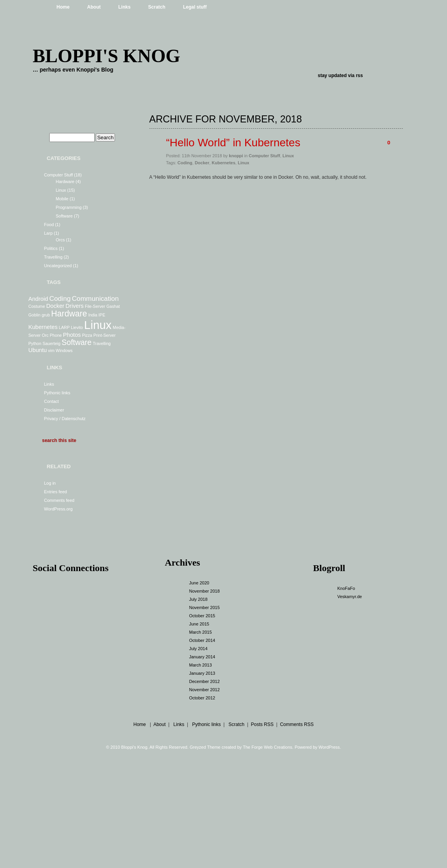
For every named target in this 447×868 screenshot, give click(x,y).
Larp (48, 233)
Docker (202, 163)
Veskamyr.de (350, 597)
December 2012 (205, 681)
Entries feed (56, 492)
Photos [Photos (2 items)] (72, 335)
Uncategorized (58, 266)
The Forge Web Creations (267, 747)
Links (125, 7)
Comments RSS (297, 724)
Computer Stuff (59, 175)
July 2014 (198, 649)
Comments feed (59, 500)
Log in (50, 483)
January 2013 (202, 673)
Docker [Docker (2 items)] (55, 306)
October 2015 (202, 616)
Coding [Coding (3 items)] (60, 298)
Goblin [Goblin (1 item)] (35, 315)
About (94, 7)
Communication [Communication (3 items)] (95, 298)
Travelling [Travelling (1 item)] (102, 343)
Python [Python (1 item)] (35, 343)
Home (63, 7)
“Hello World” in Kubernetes (233, 143)
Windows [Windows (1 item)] (64, 350)
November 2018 (205, 591)
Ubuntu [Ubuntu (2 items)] (38, 350)
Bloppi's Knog (107, 56)
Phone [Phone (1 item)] (56, 335)
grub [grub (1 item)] (46, 315)
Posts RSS (262, 724)
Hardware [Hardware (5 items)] (69, 314)
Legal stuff (195, 7)
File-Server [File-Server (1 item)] (95, 306)
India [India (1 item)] (93, 315)
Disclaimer (54, 410)
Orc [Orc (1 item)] (45, 335)
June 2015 (199, 624)
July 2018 (198, 599)
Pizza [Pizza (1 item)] (87, 335)
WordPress (329, 747)
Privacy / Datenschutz (65, 419)
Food (49, 225)
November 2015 (205, 607)
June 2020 (199, 583)
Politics (51, 248)
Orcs (60, 240)
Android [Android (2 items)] (38, 299)
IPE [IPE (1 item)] (102, 315)
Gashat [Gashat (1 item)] (113, 306)
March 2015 (201, 632)
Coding (185, 163)
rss (359, 75)
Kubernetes (223, 163)
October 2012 (202, 698)
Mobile (62, 199)
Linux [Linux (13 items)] (98, 325)
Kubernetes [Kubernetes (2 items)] (43, 327)
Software (64, 216)
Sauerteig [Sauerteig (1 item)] (52, 343)
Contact (52, 401)
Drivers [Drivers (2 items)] (75, 306)
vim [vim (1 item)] (51, 350)
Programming (69, 207)
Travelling (53, 257)
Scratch (157, 7)
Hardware (65, 182)
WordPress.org (58, 509)
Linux (61, 190)
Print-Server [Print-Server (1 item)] (105, 335)
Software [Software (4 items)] (76, 342)
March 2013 (201, 665)
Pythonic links (57, 393)
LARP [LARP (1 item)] (64, 327)
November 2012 (205, 690)
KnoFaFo (346, 588)
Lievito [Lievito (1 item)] (77, 327)
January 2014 (202, 657)
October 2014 (202, 640)
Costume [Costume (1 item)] (37, 306)
